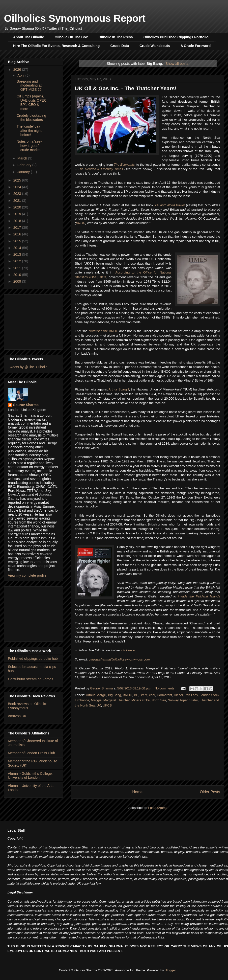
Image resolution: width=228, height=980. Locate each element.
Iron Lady (191, 695)
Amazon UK (17, 716)
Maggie (96, 700)
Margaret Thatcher (116, 700)
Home (137, 792)
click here (128, 650)
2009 (18, 281)
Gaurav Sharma (26, 405)
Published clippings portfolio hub (33, 659)
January (24, 172)
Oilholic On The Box (71, 37)
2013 (18, 254)
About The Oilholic (28, 37)
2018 (18, 221)
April (21, 75)
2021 (18, 201)
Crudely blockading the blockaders (31, 118)
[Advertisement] (147, 746)
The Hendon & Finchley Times (101, 169)
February (25, 165)
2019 (18, 214)
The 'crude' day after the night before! (29, 131)
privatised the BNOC (103, 331)
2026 (18, 69)
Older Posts (210, 792)
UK (99, 705)
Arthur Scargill (119, 389)
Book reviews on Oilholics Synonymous (28, 706)
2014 (18, 248)
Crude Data (120, 46)
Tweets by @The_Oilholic (28, 367)
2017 (18, 228)
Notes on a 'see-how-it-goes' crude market (29, 146)
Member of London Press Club (31, 753)
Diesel (178, 695)
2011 (18, 268)
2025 (18, 180)
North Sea (159, 700)
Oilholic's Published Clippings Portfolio (176, 37)
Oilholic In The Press (115, 37)
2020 (18, 207)
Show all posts (177, 64)
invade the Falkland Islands (199, 596)
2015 (18, 241)
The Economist (125, 165)
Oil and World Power (170, 205)
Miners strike (141, 700)
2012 (18, 261)
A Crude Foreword (196, 46)
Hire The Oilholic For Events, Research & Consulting (56, 46)
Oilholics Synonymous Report (75, 18)
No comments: (165, 688)
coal (152, 695)
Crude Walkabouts (155, 46)
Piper (184, 700)
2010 (18, 275)
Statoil (194, 700)
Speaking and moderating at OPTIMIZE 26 (29, 86)
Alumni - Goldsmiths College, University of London (30, 776)
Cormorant (164, 695)
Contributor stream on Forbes (31, 679)
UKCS (107, 705)
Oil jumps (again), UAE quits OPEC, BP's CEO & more (32, 102)
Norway (173, 700)
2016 (18, 234)
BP (136, 695)
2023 (18, 194)
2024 (18, 187)
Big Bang (115, 695)
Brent (143, 695)
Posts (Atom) (157, 808)
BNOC (81, 223)
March (23, 158)
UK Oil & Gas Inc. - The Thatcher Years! (126, 88)
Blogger (170, 970)
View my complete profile (27, 575)
